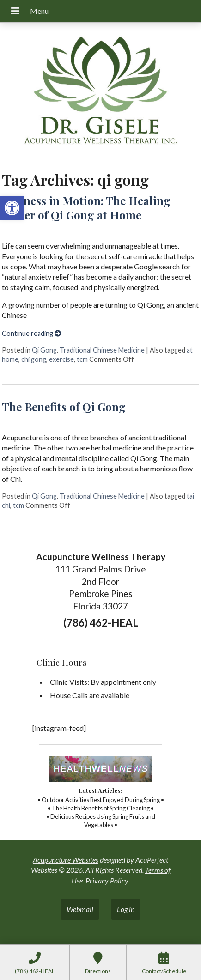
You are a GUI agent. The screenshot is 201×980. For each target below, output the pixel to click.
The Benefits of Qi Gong (64, 407)
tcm (82, 359)
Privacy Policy (107, 880)
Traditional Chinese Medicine (102, 350)
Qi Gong (44, 350)
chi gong (34, 359)
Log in (126, 909)
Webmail (80, 909)
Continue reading (31, 333)
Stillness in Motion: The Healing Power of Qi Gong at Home (86, 208)
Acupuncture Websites (66, 860)
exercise (61, 359)
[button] (12, 208)
